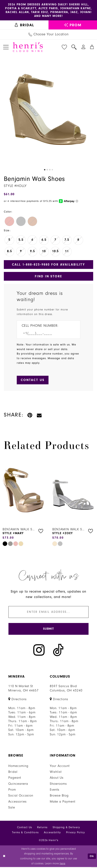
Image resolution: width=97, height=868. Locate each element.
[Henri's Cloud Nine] (28, 47)
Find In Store (48, 277)
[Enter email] (49, 613)
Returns (42, 828)
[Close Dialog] (4, 857)
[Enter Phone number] (46, 334)
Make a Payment (63, 802)
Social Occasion (21, 797)
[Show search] (74, 47)
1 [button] (45, 170)
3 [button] (50, 170)
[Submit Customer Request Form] (33, 381)
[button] (6, 47)
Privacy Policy (76, 834)
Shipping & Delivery (66, 828)
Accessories (17, 802)
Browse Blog (59, 797)
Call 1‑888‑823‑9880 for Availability (48, 265)
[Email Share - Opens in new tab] (39, 416)
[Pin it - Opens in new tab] (30, 416)
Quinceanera (18, 785)
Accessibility (52, 834)
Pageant (15, 779)
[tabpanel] (48, 110)
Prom (12, 791)
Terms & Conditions (25, 834)
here (62, 864)
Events (55, 791)
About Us (57, 779)
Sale (12, 809)
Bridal (13, 773)
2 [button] (47, 170)
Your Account (60, 767)
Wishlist (56, 773)
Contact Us (25, 828)
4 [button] (52, 170)
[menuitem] (24, 25)
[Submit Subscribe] (49, 630)
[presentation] (24, 491)
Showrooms (58, 785)
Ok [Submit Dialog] (92, 857)
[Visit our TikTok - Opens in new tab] (58, 651)
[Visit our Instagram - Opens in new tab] (39, 651)
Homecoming (18, 767)
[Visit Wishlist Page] (64, 47)
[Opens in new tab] (17, 700)
